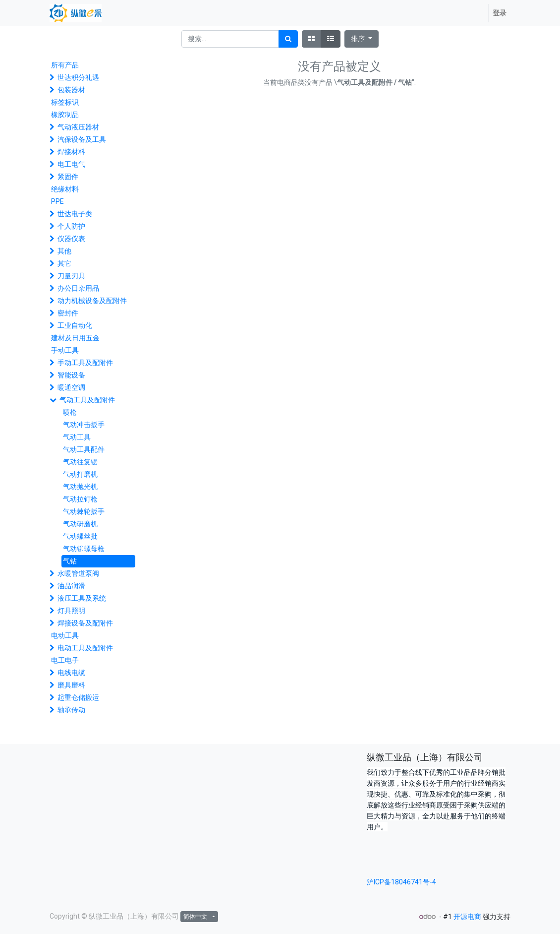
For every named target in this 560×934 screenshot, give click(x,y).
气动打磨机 (80, 474)
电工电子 (65, 660)
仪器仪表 (71, 239)
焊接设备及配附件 (85, 623)
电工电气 (71, 164)
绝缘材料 (65, 189)
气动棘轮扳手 (84, 511)
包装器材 (71, 90)
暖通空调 (71, 387)
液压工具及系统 (82, 598)
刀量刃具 (71, 276)
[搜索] (288, 39)
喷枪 (70, 412)
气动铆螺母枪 (84, 549)
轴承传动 (71, 710)
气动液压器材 (78, 127)
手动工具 (65, 350)
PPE (57, 201)
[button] (362, 39)
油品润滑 (71, 586)
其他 (64, 251)
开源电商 (467, 917)
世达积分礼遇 (78, 77)
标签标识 (65, 102)
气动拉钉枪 (80, 499)
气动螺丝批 (80, 536)
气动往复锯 (80, 462)
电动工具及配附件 (85, 648)
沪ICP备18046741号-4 (401, 882)
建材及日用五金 (75, 338)
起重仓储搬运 (78, 697)
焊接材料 (71, 152)
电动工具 (65, 635)
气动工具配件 (84, 449)
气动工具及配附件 (87, 400)
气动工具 (77, 437)
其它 (64, 263)
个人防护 (71, 226)
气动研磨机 (80, 524)
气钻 (70, 561)
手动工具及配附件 (85, 363)
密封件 (68, 313)
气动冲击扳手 (84, 425)
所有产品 (65, 65)
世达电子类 (75, 214)
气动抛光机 (80, 487)
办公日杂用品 (78, 288)
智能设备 (71, 375)
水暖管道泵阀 (78, 573)
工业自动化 (75, 325)
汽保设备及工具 (82, 139)
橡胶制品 (65, 115)
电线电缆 (71, 673)
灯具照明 (71, 611)
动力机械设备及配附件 (92, 301)
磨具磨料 (71, 685)
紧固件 (68, 177)
